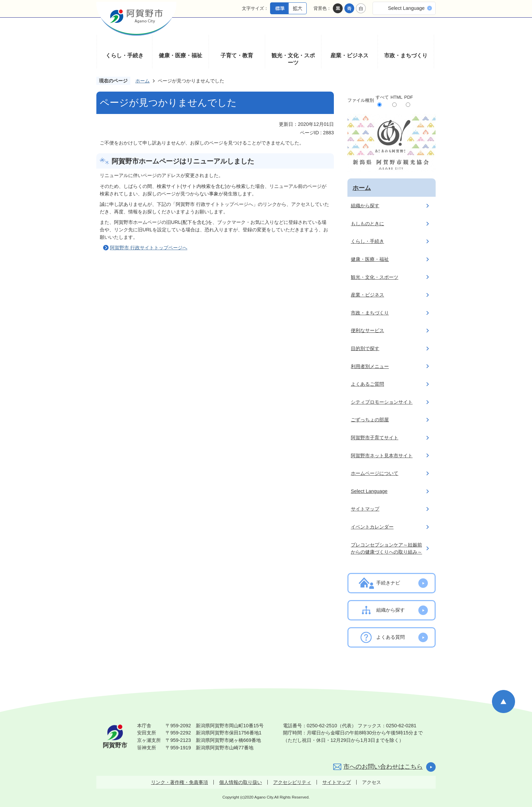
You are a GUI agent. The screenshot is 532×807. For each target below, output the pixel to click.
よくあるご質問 (367, 384)
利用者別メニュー (370, 366)
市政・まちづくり (406, 55)
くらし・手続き (125, 55)
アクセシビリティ (292, 782)
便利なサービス (367, 330)
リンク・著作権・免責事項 (179, 782)
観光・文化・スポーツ (293, 59)
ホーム (142, 81)
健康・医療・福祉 (180, 55)
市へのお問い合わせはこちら (383, 767)
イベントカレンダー (372, 527)
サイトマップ (365, 509)
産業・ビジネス (349, 55)
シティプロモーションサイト (382, 402)
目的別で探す (365, 348)
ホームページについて (375, 473)
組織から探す (365, 206)
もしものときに (367, 224)
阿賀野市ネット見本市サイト (382, 456)
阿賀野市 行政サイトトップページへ (149, 248)
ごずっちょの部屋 (370, 420)
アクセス (372, 782)
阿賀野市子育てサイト (375, 438)
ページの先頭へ (503, 702)
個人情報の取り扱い (241, 782)
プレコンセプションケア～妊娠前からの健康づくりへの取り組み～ (386, 549)
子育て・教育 (237, 55)
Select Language (406, 8)
